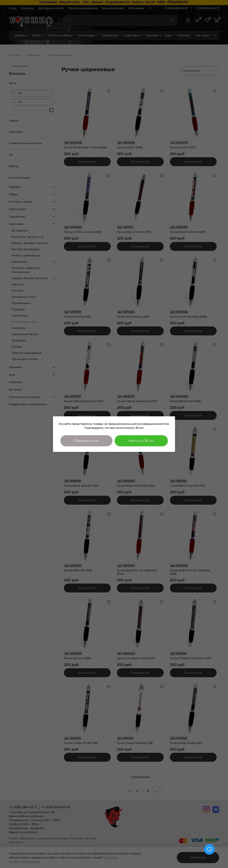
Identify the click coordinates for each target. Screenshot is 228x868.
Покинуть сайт (86, 441)
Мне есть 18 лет (141, 441)
